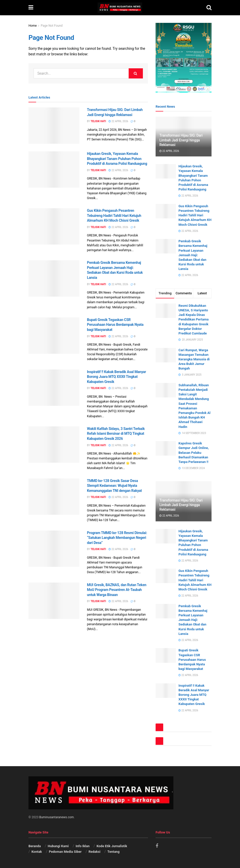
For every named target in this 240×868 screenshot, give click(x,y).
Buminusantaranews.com (56, 817)
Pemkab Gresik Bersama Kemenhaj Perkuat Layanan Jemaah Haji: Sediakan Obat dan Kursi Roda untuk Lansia (193, 255)
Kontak (37, 852)
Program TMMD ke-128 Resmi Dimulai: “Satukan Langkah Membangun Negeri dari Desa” (117, 538)
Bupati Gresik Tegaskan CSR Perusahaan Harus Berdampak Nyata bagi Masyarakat (115, 325)
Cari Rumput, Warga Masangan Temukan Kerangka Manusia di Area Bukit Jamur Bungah (194, 359)
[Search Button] (136, 73)
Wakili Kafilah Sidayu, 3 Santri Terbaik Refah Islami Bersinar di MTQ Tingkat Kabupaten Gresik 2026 (116, 434)
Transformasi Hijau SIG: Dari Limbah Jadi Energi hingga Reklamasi (181, 140)
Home (33, 26)
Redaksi (94, 852)
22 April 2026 (118, 121)
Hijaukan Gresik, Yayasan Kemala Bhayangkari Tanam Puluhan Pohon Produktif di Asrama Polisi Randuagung (117, 159)
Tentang (113, 852)
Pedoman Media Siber (65, 852)
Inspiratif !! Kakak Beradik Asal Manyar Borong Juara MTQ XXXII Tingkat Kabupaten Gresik (116, 377)
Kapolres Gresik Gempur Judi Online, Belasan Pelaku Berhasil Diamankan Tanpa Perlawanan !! (194, 453)
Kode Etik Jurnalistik (112, 846)
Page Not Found (52, 26)
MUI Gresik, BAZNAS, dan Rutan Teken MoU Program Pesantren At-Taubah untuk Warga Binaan (117, 590)
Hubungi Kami (58, 846)
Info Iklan (83, 846)
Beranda (35, 846)
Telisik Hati (98, 121)
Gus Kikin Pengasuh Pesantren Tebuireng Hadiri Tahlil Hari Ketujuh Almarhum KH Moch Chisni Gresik (114, 215)
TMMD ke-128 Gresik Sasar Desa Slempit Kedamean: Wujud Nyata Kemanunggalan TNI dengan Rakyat (114, 486)
